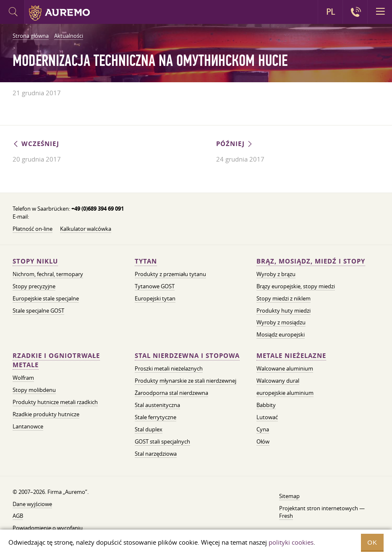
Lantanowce (28, 426)
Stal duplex (149, 429)
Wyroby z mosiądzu (281, 322)
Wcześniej (36, 144)
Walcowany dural (278, 381)
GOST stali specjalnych (162, 441)
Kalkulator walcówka (86, 229)
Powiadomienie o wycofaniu (48, 528)
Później (235, 144)
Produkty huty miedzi (284, 311)
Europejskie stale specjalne (46, 298)
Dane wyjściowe (32, 504)
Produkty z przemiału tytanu (170, 274)
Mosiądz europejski (281, 334)
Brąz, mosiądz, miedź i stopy (311, 261)
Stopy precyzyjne (34, 286)
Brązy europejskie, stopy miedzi (296, 286)
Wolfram (23, 378)
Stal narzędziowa (156, 454)
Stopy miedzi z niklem (284, 298)
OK (372, 542)
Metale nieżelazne (291, 356)
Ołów (263, 441)
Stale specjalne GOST (38, 311)
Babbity (266, 405)
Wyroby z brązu (276, 274)
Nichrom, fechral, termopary (48, 274)
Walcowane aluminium (285, 368)
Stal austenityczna (157, 405)
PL (331, 12)
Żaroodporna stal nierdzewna (171, 393)
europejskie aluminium (285, 393)
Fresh (286, 516)
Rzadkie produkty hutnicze (46, 414)
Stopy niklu (35, 261)
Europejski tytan (155, 298)
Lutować (267, 417)
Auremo (59, 13)
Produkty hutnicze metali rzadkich (55, 402)
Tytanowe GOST (155, 286)
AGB (18, 516)
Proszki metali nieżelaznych (169, 368)
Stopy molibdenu (34, 390)
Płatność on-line (33, 229)
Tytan (146, 261)
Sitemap (289, 496)
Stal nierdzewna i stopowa (187, 356)
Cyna (263, 429)
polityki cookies (291, 542)
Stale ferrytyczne (155, 417)
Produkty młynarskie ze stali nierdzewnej (186, 381)
